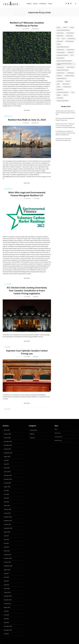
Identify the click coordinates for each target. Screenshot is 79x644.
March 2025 (7, 468)
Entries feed (57, 433)
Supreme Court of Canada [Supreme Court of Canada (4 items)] (63, 92)
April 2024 (7, 502)
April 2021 (7, 623)
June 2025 (7, 464)
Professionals (43, 4)
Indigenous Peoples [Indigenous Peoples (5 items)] (69, 76)
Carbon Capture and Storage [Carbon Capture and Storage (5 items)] (63, 30)
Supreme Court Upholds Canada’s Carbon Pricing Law (27, 352)
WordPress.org (58, 440)
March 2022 (7, 589)
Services (35, 4)
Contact (50, 4)
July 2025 (6, 460)
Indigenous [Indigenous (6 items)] (59, 76)
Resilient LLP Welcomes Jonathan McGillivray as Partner (27, 24)
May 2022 (6, 581)
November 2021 (8, 600)
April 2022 (7, 585)
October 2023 (7, 524)
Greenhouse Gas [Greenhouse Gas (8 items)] (61, 73)
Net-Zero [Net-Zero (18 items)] (68, 81)
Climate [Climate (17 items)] (59, 44)
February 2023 (8, 555)
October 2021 (7, 604)
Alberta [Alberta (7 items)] (59, 27)
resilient (36, 297)
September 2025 (8, 453)
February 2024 (8, 509)
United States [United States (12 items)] (60, 98)
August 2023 (7, 532)
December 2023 (8, 517)
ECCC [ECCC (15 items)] (72, 55)
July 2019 (6, 634)
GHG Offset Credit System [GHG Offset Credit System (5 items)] (63, 70)
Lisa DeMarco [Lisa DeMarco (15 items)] (60, 81)
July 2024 (6, 491)
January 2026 (7, 438)
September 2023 (8, 528)
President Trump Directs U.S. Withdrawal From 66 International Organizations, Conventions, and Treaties (65, 126)
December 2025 (8, 442)
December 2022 (8, 558)
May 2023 (6, 543)
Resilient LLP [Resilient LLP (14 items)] (60, 90)
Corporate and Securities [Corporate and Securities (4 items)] (62, 55)
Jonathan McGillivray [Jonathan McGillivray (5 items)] (61, 78)
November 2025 (8, 445)
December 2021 (8, 596)
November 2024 (8, 479)
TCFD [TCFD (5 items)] (73, 92)
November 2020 (8, 630)
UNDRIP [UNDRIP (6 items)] (59, 95)
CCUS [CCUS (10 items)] (63, 39)
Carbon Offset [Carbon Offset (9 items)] (60, 36)
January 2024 (7, 513)
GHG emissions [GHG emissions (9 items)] (70, 67)
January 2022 (7, 592)
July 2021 (6, 611)
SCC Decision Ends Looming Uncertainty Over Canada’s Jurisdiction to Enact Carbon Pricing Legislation (27, 291)
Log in (56, 429)
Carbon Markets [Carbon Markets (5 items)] (70, 33)
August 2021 (7, 607)
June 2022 (7, 577)
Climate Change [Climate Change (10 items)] (60, 50)
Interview (32, 438)
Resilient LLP (36, 29)
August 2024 (7, 487)
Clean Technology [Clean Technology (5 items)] (70, 41)
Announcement (34, 430)
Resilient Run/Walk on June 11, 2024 (27, 120)
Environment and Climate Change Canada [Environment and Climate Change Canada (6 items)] (64, 64)
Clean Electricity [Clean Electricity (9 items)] (71, 39)
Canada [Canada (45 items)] (72, 27)
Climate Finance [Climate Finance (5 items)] (70, 50)
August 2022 (7, 570)
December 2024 (8, 475)
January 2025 (7, 472)
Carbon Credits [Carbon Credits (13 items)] (60, 33)
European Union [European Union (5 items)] (60, 67)
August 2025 (7, 457)
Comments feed (58, 437)
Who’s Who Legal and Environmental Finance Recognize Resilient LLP (27, 194)
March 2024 (7, 506)
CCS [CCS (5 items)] (58, 39)
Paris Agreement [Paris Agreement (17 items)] (67, 87)
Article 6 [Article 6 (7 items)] (65, 27)
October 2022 (7, 562)
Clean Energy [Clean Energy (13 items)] (60, 41)
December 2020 (8, 626)
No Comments (26, 29)
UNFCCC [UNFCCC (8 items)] (66, 95)
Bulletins (29, 4)
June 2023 (7, 540)
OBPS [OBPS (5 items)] (58, 84)
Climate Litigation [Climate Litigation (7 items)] (61, 52)
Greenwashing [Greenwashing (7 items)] (70, 73)
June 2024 (7, 494)
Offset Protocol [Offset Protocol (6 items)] (66, 84)
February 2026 (8, 434)
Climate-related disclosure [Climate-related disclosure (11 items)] (63, 47)
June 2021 (7, 615)
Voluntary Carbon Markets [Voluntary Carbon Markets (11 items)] (62, 101)
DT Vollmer (36, 199)
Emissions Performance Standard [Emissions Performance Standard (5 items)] (64, 61)
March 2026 (7, 430)
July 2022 (6, 574)
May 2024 (6, 498)
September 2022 (8, 566)
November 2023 (8, 521)
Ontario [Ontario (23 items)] (59, 87)
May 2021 (6, 619)
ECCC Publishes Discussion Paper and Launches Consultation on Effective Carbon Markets (65, 133)
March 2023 (7, 551)
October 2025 (7, 449)
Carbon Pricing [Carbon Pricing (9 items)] (69, 36)
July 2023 (6, 536)
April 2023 (7, 547)
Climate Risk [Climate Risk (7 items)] (70, 52)
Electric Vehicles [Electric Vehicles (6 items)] (60, 58)
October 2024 (7, 483)
